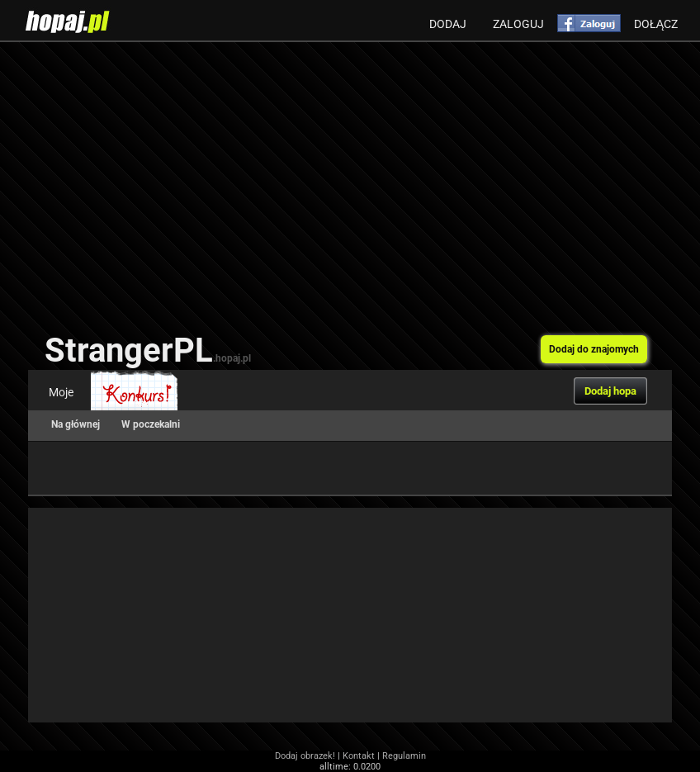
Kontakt (359, 756)
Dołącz (656, 24)
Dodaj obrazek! (305, 756)
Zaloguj (518, 24)
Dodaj (448, 24)
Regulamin (404, 756)
